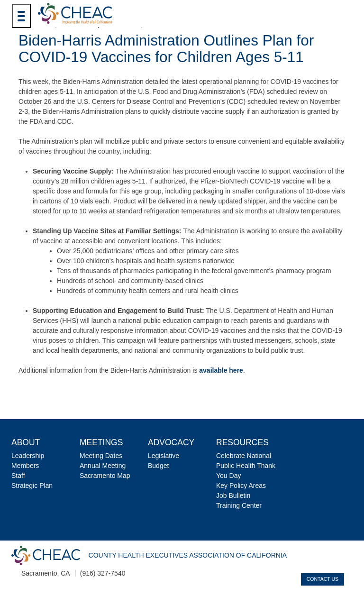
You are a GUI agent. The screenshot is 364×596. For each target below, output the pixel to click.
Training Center (239, 505)
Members (25, 466)
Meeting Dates (101, 456)
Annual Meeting (103, 466)
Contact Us (323, 579)
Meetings (101, 442)
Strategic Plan (32, 486)
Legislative (164, 456)
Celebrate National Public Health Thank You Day (246, 466)
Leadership (28, 456)
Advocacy (171, 442)
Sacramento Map (105, 476)
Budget (158, 466)
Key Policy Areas (241, 486)
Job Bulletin (233, 495)
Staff (18, 476)
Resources (242, 442)
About (26, 442)
